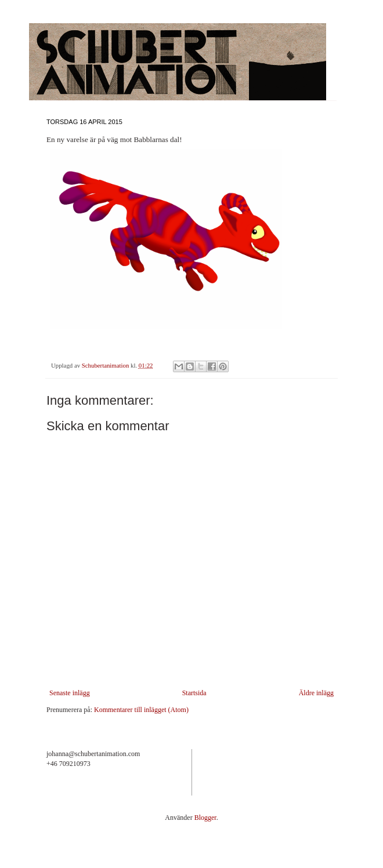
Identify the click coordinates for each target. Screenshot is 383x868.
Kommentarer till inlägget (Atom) (141, 710)
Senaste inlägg (70, 693)
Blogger (205, 818)
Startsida (194, 693)
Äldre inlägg (316, 693)
